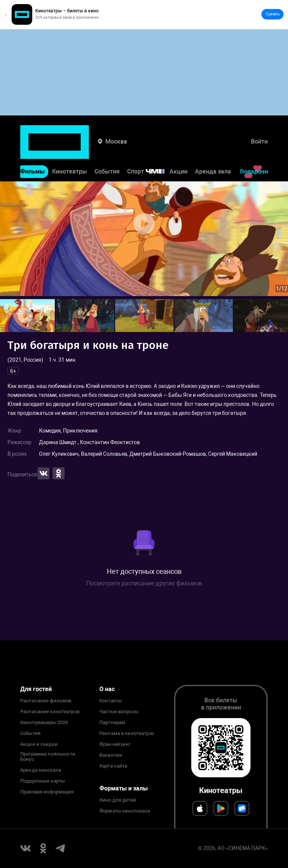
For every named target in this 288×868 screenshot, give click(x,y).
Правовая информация (47, 792)
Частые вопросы (119, 712)
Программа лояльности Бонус (48, 757)
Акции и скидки (39, 744)
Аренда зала (213, 149)
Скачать (272, 14)
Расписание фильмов (46, 701)
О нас (107, 689)
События (107, 149)
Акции (178, 149)
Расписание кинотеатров (50, 712)
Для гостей (36, 689)
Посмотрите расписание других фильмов (144, 583)
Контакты (111, 701)
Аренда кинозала (41, 770)
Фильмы (32, 149)
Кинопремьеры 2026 (44, 723)
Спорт (151, 149)
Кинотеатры (70, 149)
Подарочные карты (43, 781)
